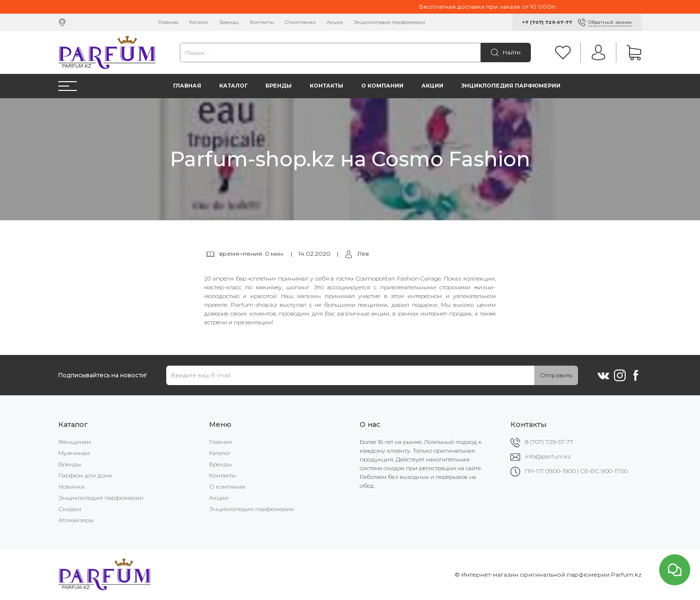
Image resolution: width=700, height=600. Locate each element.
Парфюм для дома (85, 475)
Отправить (556, 375)
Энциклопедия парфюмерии (390, 22)
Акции (335, 22)
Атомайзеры (76, 520)
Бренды (229, 22)
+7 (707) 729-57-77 (547, 22)
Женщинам (75, 442)
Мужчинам (74, 453)
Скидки (70, 509)
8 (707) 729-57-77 (549, 442)
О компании (300, 22)
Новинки (71, 486)
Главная (168, 22)
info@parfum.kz (548, 456)
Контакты (262, 22)
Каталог (199, 22)
